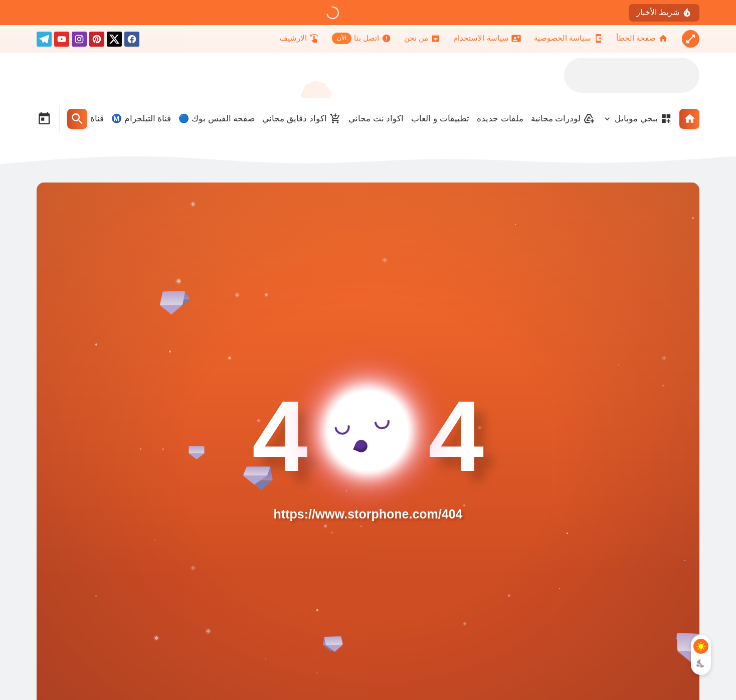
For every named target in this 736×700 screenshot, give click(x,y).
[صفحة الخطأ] (642, 38)
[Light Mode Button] (701, 646)
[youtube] (62, 41)
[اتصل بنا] (361, 38)
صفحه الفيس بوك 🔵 (217, 119)
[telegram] (44, 41)
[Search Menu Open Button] (77, 119)
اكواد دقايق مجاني (301, 119)
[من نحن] (422, 38)
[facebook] (132, 41)
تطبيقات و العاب (440, 119)
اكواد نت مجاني (376, 119)
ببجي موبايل (643, 119)
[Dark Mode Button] (701, 663)
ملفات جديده (500, 119)
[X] (114, 41)
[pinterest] (97, 41)
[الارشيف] (299, 38)
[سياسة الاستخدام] (487, 38)
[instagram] (79, 41)
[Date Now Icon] (44, 119)
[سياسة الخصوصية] (569, 38)
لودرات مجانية (563, 119)
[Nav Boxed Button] (691, 39)
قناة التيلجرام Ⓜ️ (141, 119)
